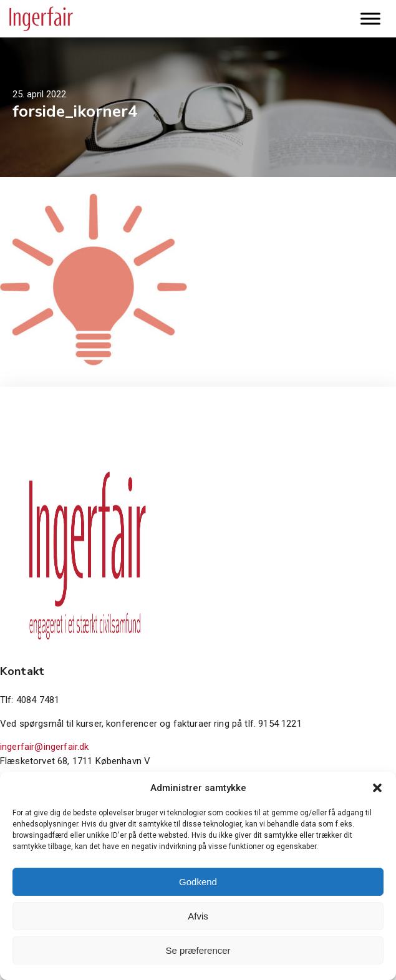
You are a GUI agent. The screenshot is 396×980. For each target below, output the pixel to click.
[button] (377, 788)
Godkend (198, 882)
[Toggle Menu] (370, 18)
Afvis (198, 916)
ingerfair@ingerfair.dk (45, 747)
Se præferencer (198, 950)
